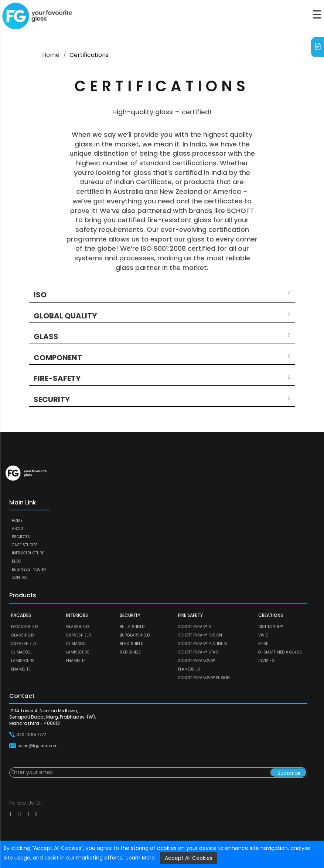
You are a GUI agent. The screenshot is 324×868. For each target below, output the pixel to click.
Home (51, 55)
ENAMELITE (21, 669)
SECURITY (130, 615)
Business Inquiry (29, 569)
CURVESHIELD (23, 644)
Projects (21, 537)
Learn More (141, 858)
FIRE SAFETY (190, 615)
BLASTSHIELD (132, 644)
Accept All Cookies (189, 858)
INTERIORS (77, 615)
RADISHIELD (130, 652)
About (18, 529)
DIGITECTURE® (271, 627)
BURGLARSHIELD (135, 635)
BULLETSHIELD (132, 627)
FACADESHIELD (24, 627)
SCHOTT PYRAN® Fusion (200, 635)
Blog (17, 561)
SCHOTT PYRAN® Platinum (202, 644)
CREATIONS (271, 615)
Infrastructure (28, 553)
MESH (263, 644)
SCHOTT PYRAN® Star (198, 652)
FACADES (21, 615)
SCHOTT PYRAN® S (195, 627)
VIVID (263, 635)
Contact (20, 577)
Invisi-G (267, 661)
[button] (162, 295)
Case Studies (25, 545)
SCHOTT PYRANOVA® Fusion (204, 678)
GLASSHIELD (22, 635)
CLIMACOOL (22, 652)
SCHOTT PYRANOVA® (197, 661)
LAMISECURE (23, 661)
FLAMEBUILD (189, 669)
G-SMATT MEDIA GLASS (280, 652)
